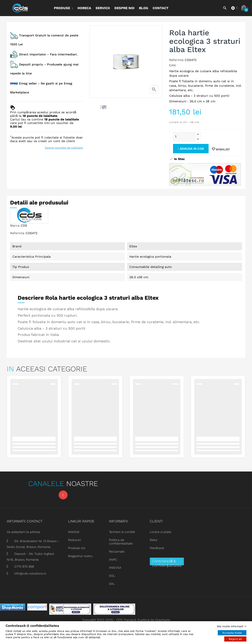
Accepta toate (232, 632)
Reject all (235, 639)
